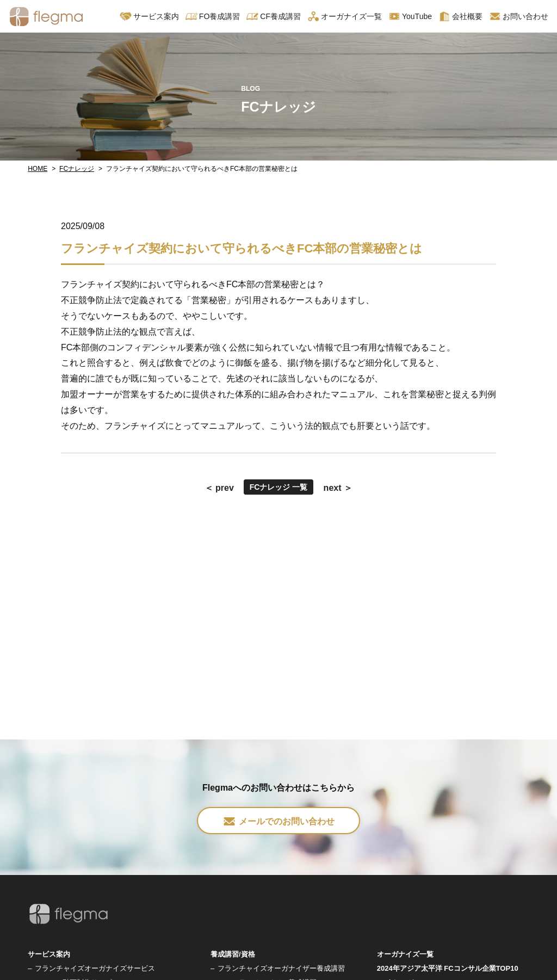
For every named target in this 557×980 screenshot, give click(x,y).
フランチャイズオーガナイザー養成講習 (281, 968)
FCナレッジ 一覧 (279, 487)
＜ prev (219, 488)
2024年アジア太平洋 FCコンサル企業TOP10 (448, 968)
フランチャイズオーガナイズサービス (95, 968)
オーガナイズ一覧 (345, 16)
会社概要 (460, 16)
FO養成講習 (213, 16)
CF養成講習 (274, 16)
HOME (38, 169)
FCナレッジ (77, 169)
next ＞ (338, 488)
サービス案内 (149, 16)
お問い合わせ (519, 16)
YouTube (410, 16)
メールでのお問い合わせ (278, 821)
